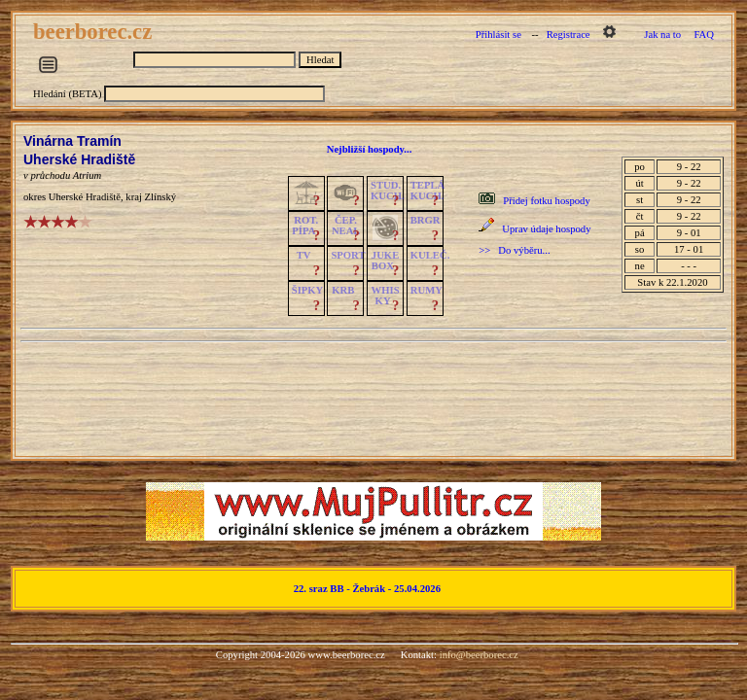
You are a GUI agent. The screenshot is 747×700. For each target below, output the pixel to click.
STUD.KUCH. (388, 191)
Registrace (569, 35)
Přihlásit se (498, 35)
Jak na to (662, 35)
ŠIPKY (307, 290)
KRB (343, 290)
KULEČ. (430, 255)
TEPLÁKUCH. (428, 191)
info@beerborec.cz (479, 655)
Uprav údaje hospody (546, 229)
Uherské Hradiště (79, 159)
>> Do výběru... (514, 250)
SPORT (348, 255)
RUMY (427, 290)
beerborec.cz (95, 32)
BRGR (426, 220)
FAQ (704, 35)
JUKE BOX (385, 261)
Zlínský (161, 197)
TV (304, 255)
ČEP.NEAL (346, 226)
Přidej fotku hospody (546, 201)
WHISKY (386, 296)
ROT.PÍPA (305, 226)
